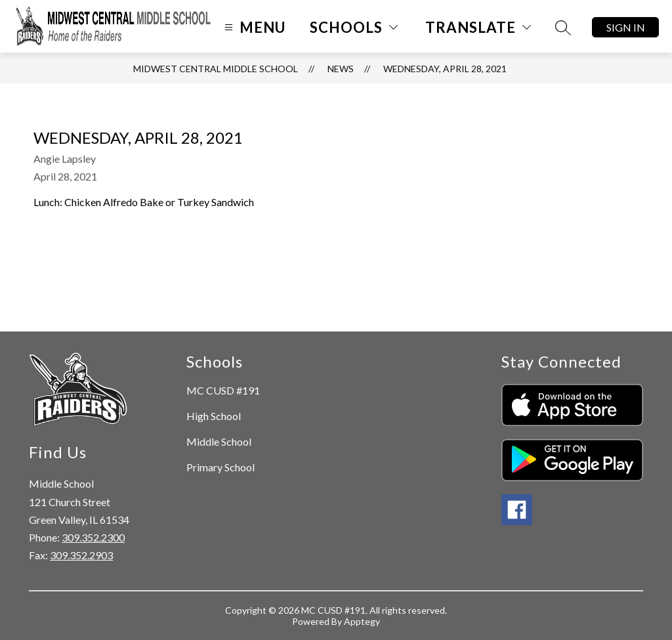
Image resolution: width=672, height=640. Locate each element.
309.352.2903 (81, 555)
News (341, 69)
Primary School (220, 467)
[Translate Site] (478, 27)
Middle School (219, 441)
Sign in (626, 27)
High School (214, 416)
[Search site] (563, 28)
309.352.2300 (93, 537)
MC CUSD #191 (223, 390)
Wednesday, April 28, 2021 (445, 69)
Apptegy (362, 621)
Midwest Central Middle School (216, 69)
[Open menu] (253, 27)
